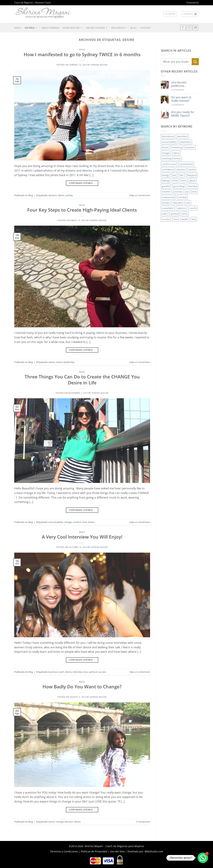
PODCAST (146, 28)
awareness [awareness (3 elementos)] (185, 142)
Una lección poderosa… (179, 84)
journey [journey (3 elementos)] (178, 192)
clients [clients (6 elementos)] (176, 153)
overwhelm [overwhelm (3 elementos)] (168, 208)
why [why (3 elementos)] (194, 219)
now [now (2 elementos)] (188, 203)
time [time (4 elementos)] (175, 219)
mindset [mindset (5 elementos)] (182, 197)
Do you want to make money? (181, 99)
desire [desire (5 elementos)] (192, 169)
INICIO (18, 28)
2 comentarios (183, 90)
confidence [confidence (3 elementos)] (168, 169)
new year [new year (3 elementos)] (177, 203)
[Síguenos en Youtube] (196, 28)
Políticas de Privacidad (94, 851)
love (85, 672)
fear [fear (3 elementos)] (182, 175)
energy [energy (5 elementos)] (165, 175)
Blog (82, 49)
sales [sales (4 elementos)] (164, 214)
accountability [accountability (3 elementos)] (169, 142)
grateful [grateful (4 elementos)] (166, 186)
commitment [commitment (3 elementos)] (186, 164)
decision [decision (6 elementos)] (181, 169)
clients (52, 362)
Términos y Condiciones (64, 851)
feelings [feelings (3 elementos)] (166, 181)
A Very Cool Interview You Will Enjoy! (82, 537)
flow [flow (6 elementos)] (175, 181)
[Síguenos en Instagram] (189, 28)
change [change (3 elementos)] (166, 153)
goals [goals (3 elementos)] (193, 181)
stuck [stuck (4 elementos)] (185, 214)
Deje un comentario (140, 195)
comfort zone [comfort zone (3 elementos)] (169, 164)
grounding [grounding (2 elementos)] (179, 186)
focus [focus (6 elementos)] (184, 181)
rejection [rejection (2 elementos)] (182, 208)
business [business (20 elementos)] (190, 147)
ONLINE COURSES (97, 28)
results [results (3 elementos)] (193, 208)
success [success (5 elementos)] (166, 219)
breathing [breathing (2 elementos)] (177, 147)
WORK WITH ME (72, 28)
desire (61, 195)
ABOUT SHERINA (50, 28)
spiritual (93, 672)
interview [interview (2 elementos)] (192, 186)
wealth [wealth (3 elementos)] (185, 219)
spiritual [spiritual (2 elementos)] (175, 214)
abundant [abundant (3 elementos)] (182, 136)
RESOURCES (119, 28)
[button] (170, 14)
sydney (69, 195)
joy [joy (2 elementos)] (187, 192)
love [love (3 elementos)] (194, 192)
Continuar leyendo (82, 183)
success (102, 672)
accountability (56, 522)
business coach (56, 672)
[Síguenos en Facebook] (183, 28)
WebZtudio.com (154, 851)
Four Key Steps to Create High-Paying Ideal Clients (82, 210)
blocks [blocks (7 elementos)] (165, 147)
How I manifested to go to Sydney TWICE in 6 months (82, 55)
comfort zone (80, 522)
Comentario (143, 822)
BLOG (133, 28)
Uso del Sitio (117, 851)
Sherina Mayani (99, 65)
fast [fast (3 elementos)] (174, 175)
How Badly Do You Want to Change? (82, 687)
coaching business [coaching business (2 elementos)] (171, 158)
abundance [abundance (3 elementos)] (168, 136)
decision (53, 195)
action (52, 822)
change (68, 522)
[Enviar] (195, 62)
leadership (69, 362)
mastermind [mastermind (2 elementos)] (168, 197)
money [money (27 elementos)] (166, 203)
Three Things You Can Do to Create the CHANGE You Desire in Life (82, 380)
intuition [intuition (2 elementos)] (166, 192)
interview (77, 672)
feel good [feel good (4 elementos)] (192, 175)
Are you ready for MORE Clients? (183, 114)
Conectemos (193, 3)
